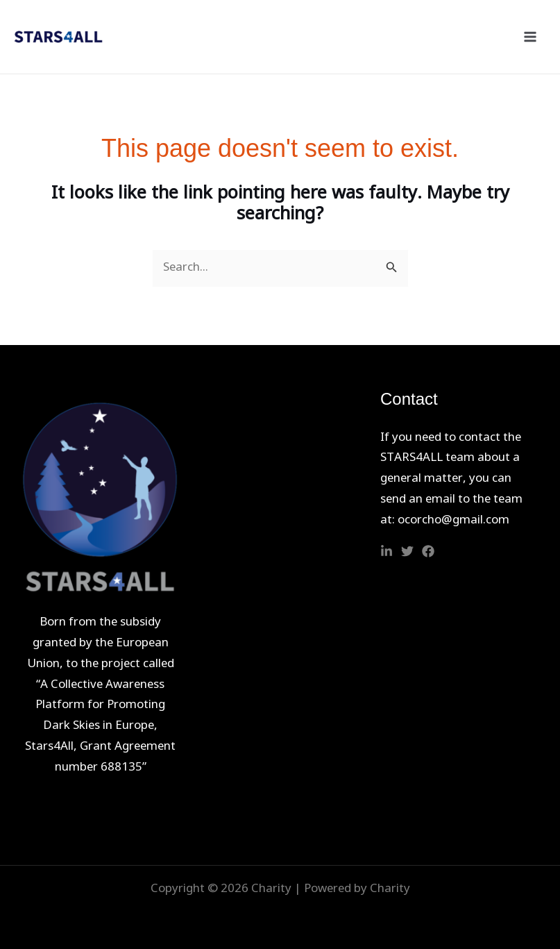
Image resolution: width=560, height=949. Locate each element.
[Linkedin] (387, 551)
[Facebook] (428, 551)
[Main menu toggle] (531, 37)
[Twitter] (407, 551)
